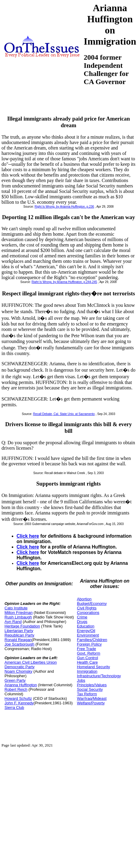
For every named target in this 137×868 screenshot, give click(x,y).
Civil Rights (87, 608)
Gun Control (87, 658)
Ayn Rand (13, 622)
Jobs (81, 680)
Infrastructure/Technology (99, 676)
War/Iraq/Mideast (92, 698)
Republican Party (19, 635)
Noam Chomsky (18, 671)
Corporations (88, 613)
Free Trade (86, 649)
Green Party (15, 680)
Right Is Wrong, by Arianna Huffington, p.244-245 (64, 282)
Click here (28, 536)
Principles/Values (92, 685)
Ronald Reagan (18, 640)
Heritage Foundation (22, 626)
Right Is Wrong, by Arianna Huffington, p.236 (64, 207)
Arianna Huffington (21, 685)
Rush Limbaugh (18, 617)
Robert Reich (16, 689)
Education (86, 626)
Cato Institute (16, 608)
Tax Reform (87, 694)
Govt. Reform (88, 653)
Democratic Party (20, 667)
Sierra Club (14, 708)
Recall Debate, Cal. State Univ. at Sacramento (64, 414)
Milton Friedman (19, 613)
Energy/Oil (86, 631)
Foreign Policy (89, 644)
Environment (88, 635)
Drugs (82, 622)
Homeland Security (93, 667)
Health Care (87, 662)
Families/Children (92, 640)
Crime (82, 617)
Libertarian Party (19, 631)
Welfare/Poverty (91, 703)
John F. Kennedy (19, 703)
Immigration (87, 671)
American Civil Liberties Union (31, 662)
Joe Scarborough (19, 644)
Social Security (90, 689)
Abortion (84, 599)
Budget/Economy (92, 604)
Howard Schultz (18, 698)
